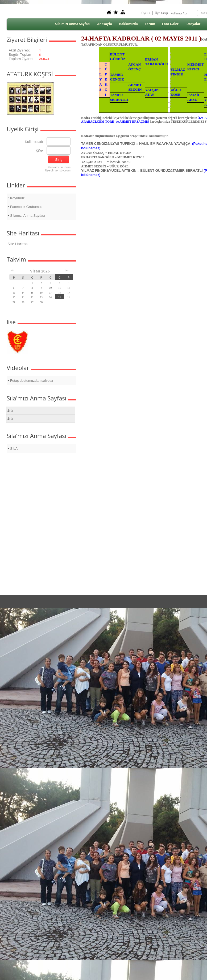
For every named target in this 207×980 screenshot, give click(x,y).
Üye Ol (146, 13)
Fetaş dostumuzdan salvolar (32, 381)
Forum (150, 24)
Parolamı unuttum (59, 167)
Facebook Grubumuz (26, 207)
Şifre (40, 151)
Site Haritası (18, 244)
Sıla (11, 411)
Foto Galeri (171, 24)
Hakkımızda (128, 24)
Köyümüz (17, 198)
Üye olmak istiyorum (58, 170)
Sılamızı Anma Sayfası (28, 216)
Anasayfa (104, 24)
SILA (14, 449)
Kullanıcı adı (34, 142)
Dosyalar (194, 24)
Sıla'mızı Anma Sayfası (73, 24)
